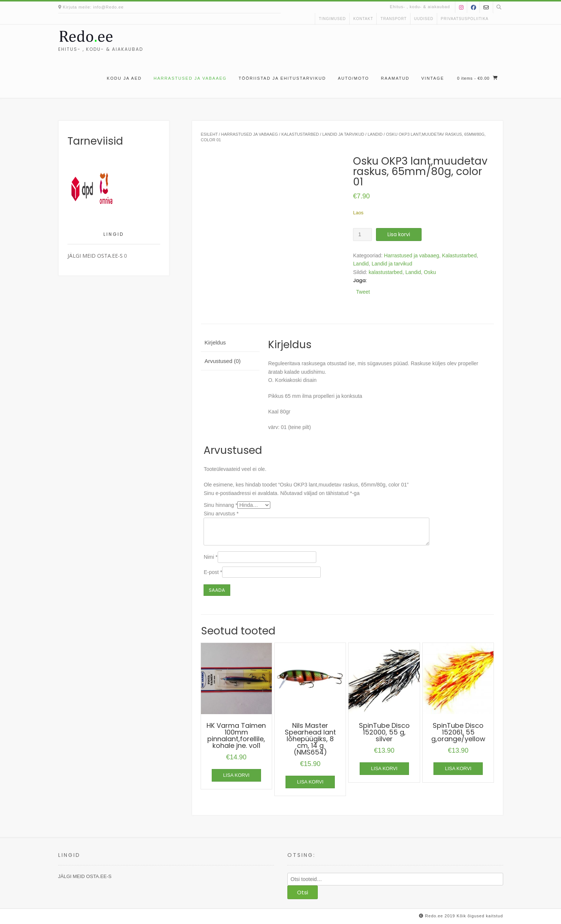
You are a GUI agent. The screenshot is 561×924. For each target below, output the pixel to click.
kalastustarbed (385, 272)
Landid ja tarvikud (343, 134)
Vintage (433, 78)
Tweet (363, 292)
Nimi (210, 557)
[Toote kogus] (362, 235)
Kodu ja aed (124, 78)
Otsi (303, 892)
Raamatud (395, 78)
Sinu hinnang (220, 505)
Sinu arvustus (221, 514)
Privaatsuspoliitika (465, 19)
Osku (430, 272)
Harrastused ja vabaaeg (190, 78)
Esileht (209, 134)
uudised (424, 19)
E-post (213, 572)
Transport (394, 19)
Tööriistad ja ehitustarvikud (282, 78)
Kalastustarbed (300, 134)
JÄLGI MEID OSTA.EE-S (95, 256)
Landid (375, 134)
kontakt (363, 19)
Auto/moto (353, 78)
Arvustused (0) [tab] (223, 361)
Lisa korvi (399, 234)
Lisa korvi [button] (236, 775)
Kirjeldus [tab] (215, 342)
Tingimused (332, 19)
